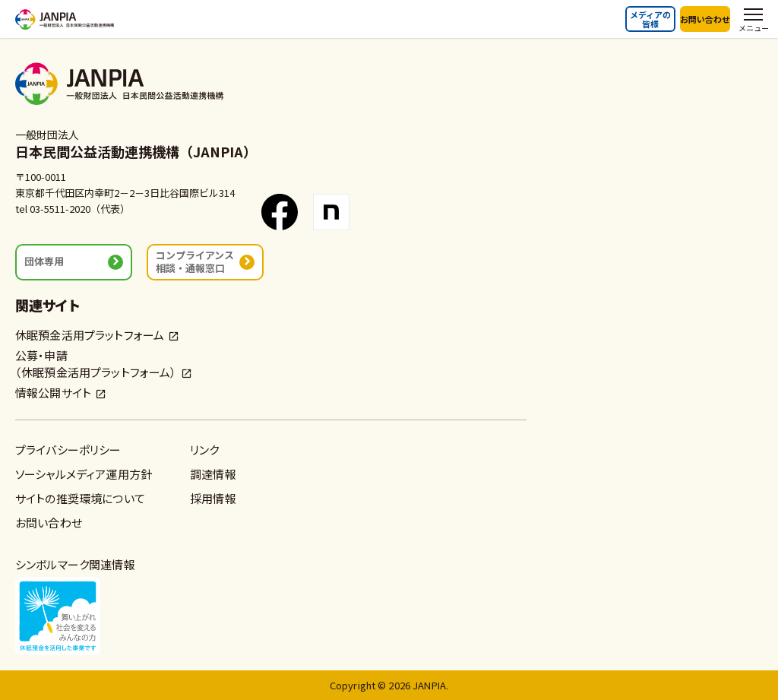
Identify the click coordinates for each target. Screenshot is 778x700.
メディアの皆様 (650, 19)
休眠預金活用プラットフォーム (90, 335)
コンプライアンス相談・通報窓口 (195, 261)
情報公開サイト (53, 393)
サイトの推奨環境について (80, 498)
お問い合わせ (705, 19)
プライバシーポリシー (68, 450)
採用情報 (213, 498)
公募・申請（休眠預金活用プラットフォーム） (96, 364)
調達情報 (213, 474)
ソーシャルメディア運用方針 (84, 474)
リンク (204, 450)
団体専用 (44, 261)
